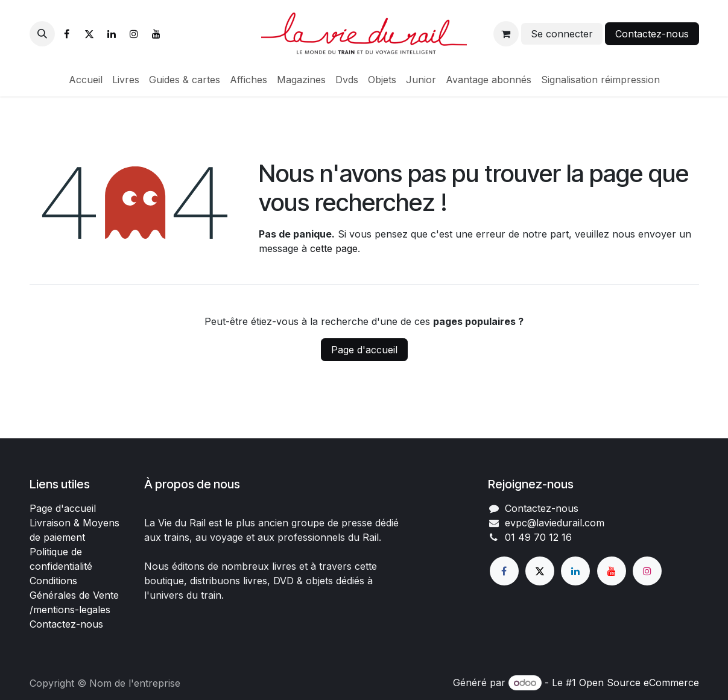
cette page (334, 248)
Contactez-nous (652, 34)
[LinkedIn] (112, 34)
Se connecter (562, 34)
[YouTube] (156, 34)
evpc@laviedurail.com (555, 523)
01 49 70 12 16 (538, 537)
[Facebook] (67, 34)
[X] (89, 34)
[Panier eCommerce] (506, 34)
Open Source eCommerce (639, 683)
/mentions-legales (70, 610)
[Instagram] (134, 34)
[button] (42, 34)
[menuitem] (86, 80)
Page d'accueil (364, 350)
